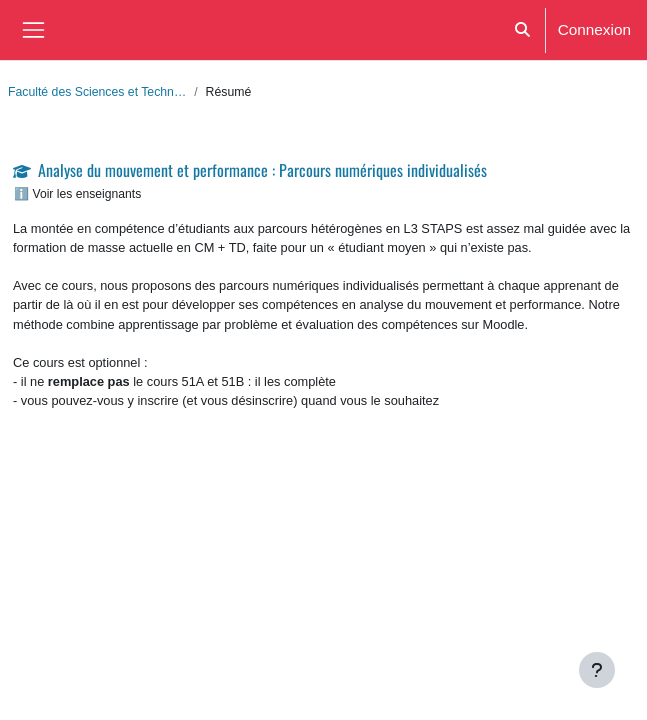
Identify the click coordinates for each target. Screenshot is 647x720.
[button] (522, 30)
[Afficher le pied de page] (597, 670)
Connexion (594, 29)
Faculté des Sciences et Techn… (97, 91)
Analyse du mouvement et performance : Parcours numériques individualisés (262, 170)
